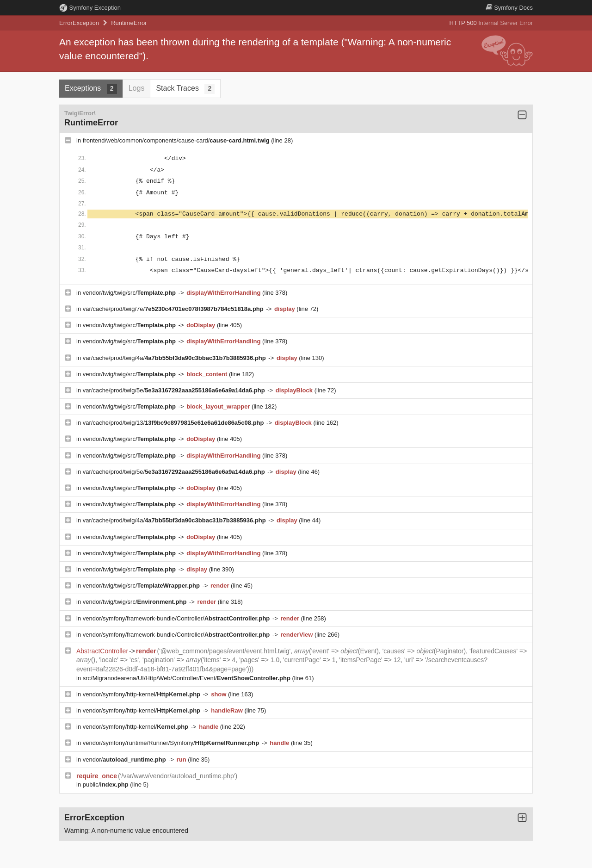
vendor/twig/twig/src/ (130, 293)
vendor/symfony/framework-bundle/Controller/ (177, 618)
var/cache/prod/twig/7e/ (174, 309)
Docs (509, 8)
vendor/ (125, 759)
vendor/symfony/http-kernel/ (142, 694)
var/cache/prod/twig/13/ (174, 423)
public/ (107, 784)
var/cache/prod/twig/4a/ (175, 358)
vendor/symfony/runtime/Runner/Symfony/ (172, 743)
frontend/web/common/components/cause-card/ (177, 140)
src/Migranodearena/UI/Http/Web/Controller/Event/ (188, 678)
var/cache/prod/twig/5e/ (175, 390)
